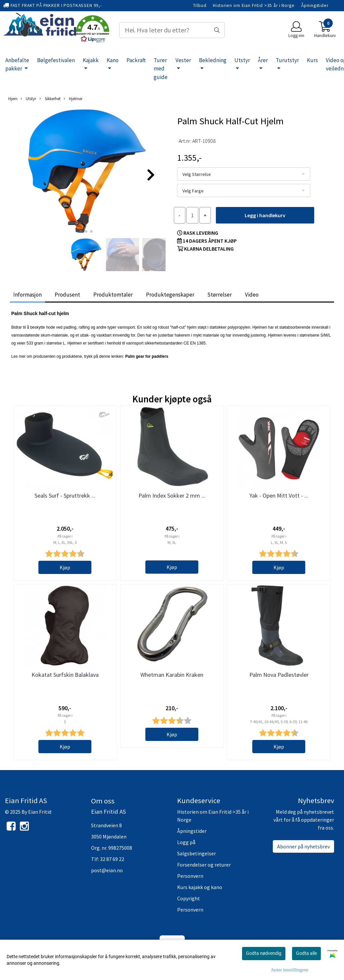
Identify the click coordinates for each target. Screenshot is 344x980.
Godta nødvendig (264, 953)
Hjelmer (73, 99)
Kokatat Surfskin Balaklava (65, 675)
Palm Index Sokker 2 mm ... (172, 495)
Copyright (189, 898)
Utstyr (242, 60)
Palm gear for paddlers (147, 356)
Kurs (312, 60)
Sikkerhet (50, 99)
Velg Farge (193, 191)
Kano (113, 60)
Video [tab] (252, 295)
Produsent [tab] (67, 295)
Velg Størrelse (197, 174)
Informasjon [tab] (27, 295)
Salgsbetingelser (197, 853)
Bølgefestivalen (56, 60)
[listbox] (244, 174)
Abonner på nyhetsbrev (303, 846)
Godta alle (306, 953)
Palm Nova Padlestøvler (279, 675)
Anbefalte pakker (17, 64)
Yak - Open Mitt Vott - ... (279, 495)
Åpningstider (315, 5)
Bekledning (213, 60)
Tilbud (200, 5)
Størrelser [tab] (220, 295)
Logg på (186, 842)
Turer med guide (161, 69)
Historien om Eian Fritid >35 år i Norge (254, 5)
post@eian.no (107, 870)
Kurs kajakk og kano (200, 887)
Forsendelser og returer (204, 865)
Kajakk (91, 60)
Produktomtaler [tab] (113, 295)
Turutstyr (287, 60)
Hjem (13, 99)
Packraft (136, 60)
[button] (93, 30)
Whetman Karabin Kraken (172, 675)
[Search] (172, 30)
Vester (183, 60)
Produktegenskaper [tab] (170, 295)
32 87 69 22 (112, 859)
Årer (263, 60)
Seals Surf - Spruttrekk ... (65, 495)
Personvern (190, 876)
